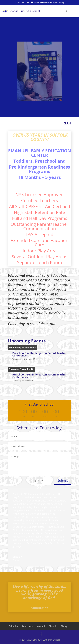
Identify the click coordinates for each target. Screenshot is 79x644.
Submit (63, 481)
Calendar (13, 626)
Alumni (41, 626)
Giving (64, 626)
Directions (28, 626)
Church (53, 626)
